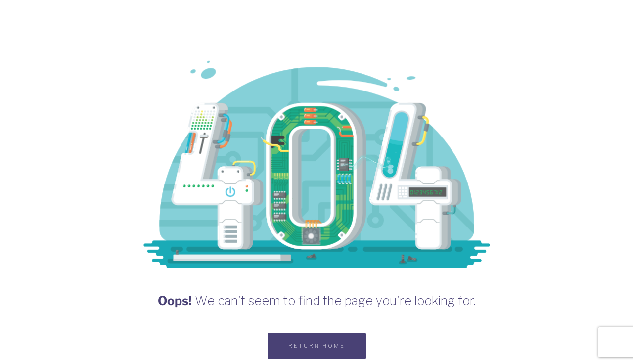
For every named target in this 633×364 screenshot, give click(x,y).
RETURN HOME (317, 346)
